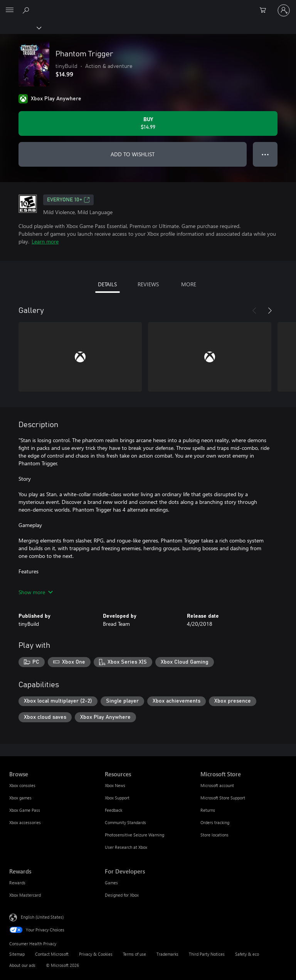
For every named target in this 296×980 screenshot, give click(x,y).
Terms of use (135, 954)
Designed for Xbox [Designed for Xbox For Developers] (122, 895)
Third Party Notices (207, 954)
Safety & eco (247, 954)
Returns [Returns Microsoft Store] (208, 810)
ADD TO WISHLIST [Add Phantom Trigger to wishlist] (133, 154)
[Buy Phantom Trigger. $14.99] (148, 123)
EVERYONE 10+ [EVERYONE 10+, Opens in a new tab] (68, 200)
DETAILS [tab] (107, 284)
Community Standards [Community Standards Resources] (125, 822)
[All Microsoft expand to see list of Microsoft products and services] (10, 10)
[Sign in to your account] (284, 10)
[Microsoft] (148, 6)
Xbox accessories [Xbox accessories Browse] (25, 822)
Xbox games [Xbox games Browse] (20, 798)
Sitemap (17, 954)
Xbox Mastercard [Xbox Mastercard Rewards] (25, 895)
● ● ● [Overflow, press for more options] (265, 154)
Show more (36, 592)
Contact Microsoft (52, 954)
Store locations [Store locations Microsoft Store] (214, 835)
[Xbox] (20, 27)
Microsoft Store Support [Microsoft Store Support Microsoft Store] (223, 798)
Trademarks (167, 954)
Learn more (45, 241)
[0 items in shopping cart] (265, 10)
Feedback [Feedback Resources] (114, 810)
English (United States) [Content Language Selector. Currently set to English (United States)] (42, 917)
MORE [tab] (189, 284)
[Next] (270, 311)
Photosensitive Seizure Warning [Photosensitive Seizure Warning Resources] (135, 835)
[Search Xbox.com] (27, 10)
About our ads (22, 965)
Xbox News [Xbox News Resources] (115, 785)
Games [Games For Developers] (111, 883)
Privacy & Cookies (96, 954)
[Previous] (254, 311)
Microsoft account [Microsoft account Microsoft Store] (217, 785)
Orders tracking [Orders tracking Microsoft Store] (215, 822)
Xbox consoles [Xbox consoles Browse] (22, 785)
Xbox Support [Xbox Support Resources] (117, 798)
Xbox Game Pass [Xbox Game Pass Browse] (25, 810)
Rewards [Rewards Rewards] (17, 883)
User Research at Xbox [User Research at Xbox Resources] (126, 847)
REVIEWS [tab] (148, 284)
